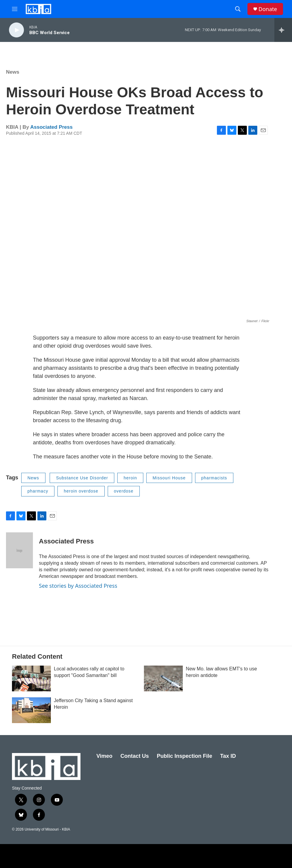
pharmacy (38, 491)
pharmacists (214, 478)
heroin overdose (81, 491)
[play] (16, 30)
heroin (130, 478)
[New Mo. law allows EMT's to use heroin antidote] (163, 678)
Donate (268, 9)
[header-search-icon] (238, 9)
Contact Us (134, 756)
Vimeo (104, 756)
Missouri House (169, 478)
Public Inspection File (184, 756)
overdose (124, 491)
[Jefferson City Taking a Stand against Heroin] (31, 710)
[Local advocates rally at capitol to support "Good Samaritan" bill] (31, 678)
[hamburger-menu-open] (15, 9)
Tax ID (228, 756)
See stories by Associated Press (78, 586)
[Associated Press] (19, 550)
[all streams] (283, 30)
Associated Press (51, 127)
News (13, 72)
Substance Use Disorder (82, 478)
